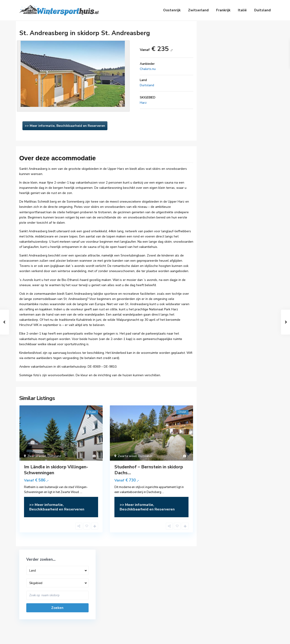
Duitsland (262, 10)
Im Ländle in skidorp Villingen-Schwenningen (56, 470)
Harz (143, 103)
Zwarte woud (37, 456)
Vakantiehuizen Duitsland (166, 600)
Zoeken (235, 79)
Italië (242, 10)
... (81, 492)
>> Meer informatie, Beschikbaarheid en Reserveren (65, 126)
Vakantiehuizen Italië (163, 613)
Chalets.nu (148, 69)
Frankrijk (223, 10)
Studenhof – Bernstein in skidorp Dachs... (149, 470)
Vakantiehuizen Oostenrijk (167, 586)
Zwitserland (198, 10)
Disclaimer (246, 637)
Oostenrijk (172, 10)
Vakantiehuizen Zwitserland (168, 593)
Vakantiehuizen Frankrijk (165, 607)
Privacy (266, 637)
